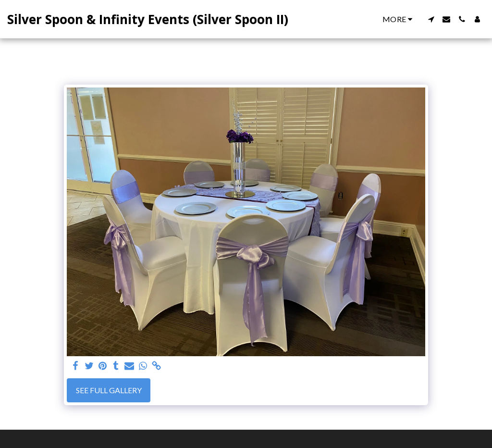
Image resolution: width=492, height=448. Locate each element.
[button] (431, 19)
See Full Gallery (109, 390)
